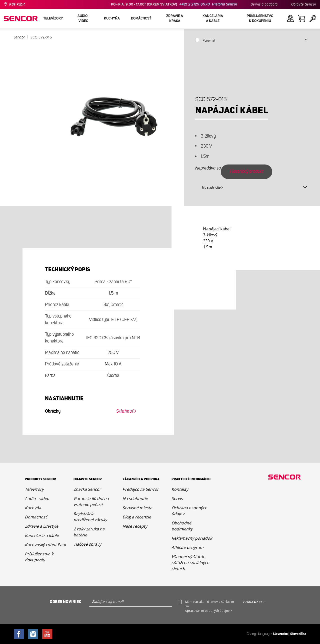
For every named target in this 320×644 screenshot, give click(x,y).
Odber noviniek (65, 602)
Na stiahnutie (211, 188)
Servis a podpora (264, 4)
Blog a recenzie (137, 517)
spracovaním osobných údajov (207, 611)
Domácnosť (36, 517)
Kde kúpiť (17, 4)
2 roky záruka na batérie (89, 532)
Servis (177, 498)
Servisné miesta (137, 508)
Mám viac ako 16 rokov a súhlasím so (210, 606)
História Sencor (225, 4)
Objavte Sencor (304, 4)
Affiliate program (187, 547)
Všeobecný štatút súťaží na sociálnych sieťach (190, 563)
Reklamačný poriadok (192, 538)
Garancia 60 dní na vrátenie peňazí (91, 501)
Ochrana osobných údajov (189, 511)
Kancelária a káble (42, 535)
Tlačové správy (87, 544)
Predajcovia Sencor (141, 489)
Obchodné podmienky (182, 526)
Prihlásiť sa (253, 602)
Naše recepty (135, 526)
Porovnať (209, 41)
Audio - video (37, 498)
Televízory (34, 489)
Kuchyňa (33, 508)
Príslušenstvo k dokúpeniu (39, 557)
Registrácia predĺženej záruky (90, 517)
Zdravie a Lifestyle (41, 526)
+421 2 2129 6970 (194, 4)
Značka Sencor (87, 489)
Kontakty (180, 489)
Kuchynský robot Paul (45, 545)
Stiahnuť (125, 411)
